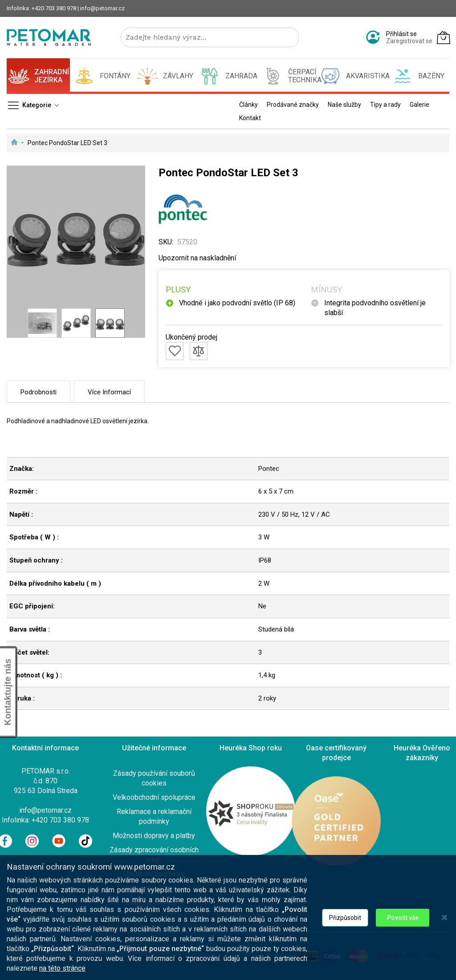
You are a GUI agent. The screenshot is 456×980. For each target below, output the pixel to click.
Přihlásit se (401, 34)
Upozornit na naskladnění (197, 258)
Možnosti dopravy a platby (154, 836)
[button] (42, 323)
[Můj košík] (444, 37)
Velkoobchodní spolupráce (154, 797)
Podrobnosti (39, 392)
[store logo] (49, 37)
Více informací (109, 392)
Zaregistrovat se (409, 41)
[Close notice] (444, 928)
